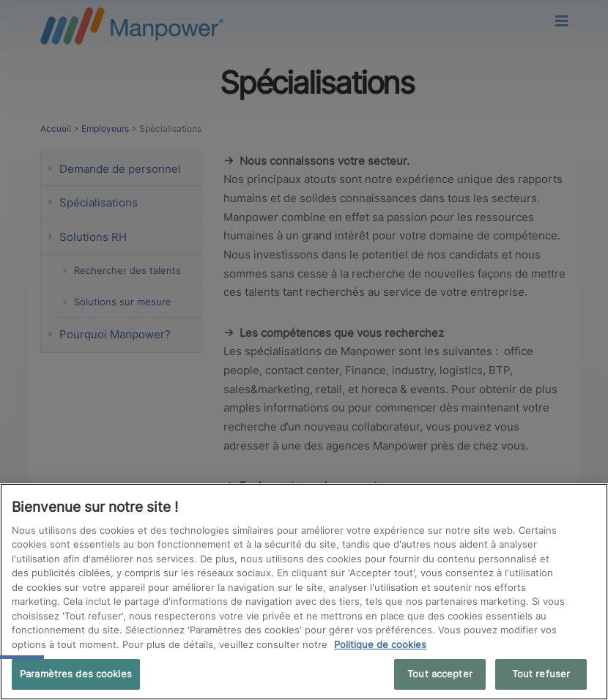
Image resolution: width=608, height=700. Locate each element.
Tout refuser (541, 674)
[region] (304, 592)
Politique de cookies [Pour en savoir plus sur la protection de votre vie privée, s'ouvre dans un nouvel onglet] (380, 644)
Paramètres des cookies (76, 674)
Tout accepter (440, 674)
